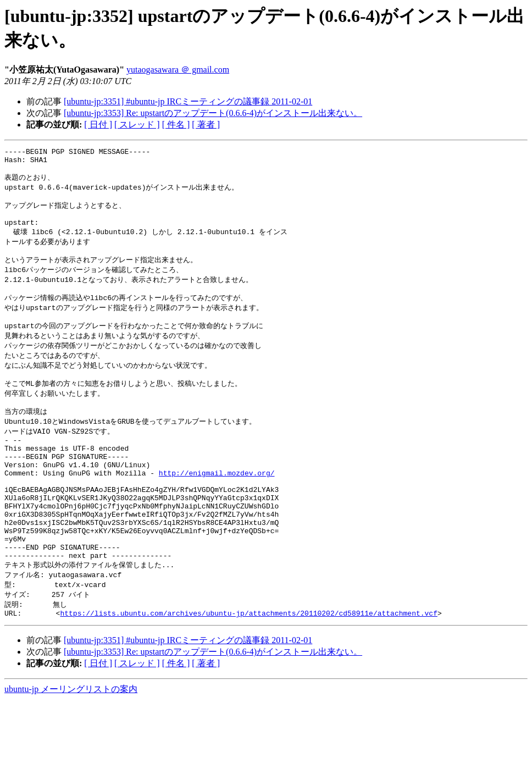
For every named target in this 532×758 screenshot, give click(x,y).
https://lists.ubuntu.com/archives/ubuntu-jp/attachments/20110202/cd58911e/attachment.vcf (248, 671)
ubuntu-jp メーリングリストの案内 (71, 747)
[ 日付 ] (98, 125)
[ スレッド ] (137, 125)
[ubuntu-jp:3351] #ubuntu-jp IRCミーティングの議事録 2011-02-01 (188, 101)
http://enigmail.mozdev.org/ (217, 510)
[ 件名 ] (176, 125)
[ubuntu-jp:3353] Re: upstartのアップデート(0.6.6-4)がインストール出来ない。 (213, 113)
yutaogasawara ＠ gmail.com (178, 70)
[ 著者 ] (206, 125)
